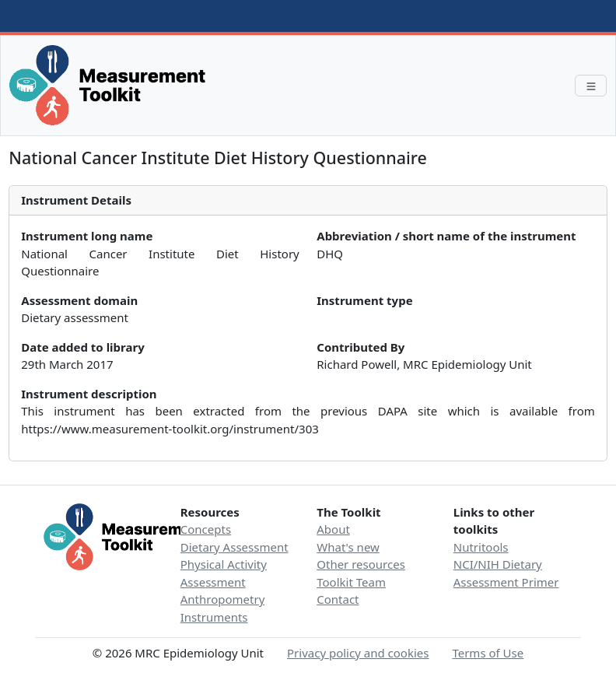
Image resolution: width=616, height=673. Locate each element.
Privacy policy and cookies (358, 653)
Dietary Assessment (234, 547)
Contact (338, 599)
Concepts (206, 529)
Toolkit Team (351, 582)
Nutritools (481, 547)
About (333, 529)
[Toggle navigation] (591, 86)
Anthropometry (223, 599)
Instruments (214, 617)
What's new (348, 547)
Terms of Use (488, 653)
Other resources (361, 564)
